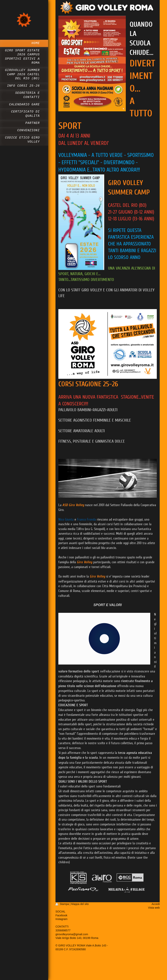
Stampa (63, 904)
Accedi (156, 904)
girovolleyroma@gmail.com (72, 934)
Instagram (61, 919)
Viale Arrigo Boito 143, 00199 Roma (77, 938)
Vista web (154, 908)
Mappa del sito (80, 904)
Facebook (61, 915)
